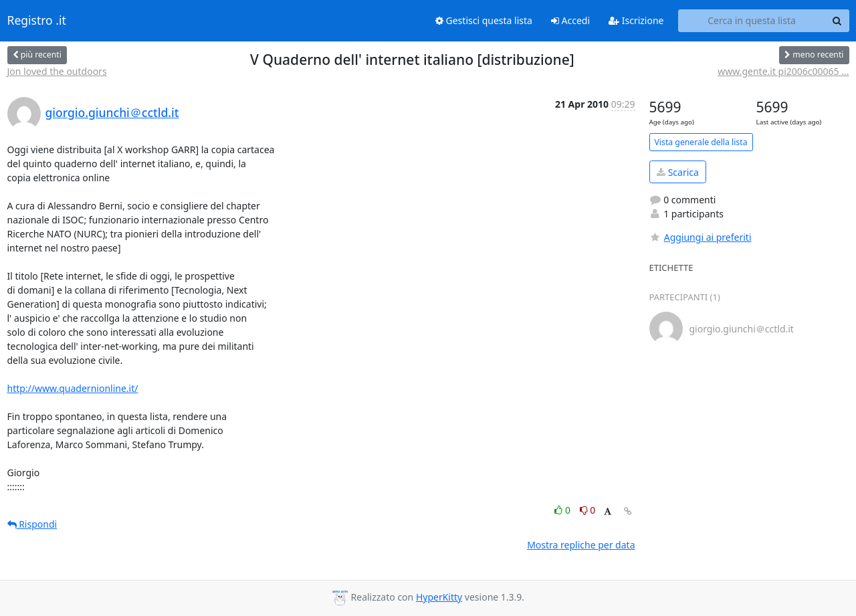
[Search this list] (752, 21)
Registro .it (37, 21)
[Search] (837, 21)
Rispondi (32, 524)
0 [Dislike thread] (588, 510)
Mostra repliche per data (581, 545)
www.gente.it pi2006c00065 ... (783, 71)
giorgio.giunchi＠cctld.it (112, 112)
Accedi (570, 20)
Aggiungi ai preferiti (701, 237)
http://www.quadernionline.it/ (73, 388)
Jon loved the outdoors (57, 71)
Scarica (678, 172)
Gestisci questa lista (484, 20)
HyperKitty (439, 597)
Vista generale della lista (701, 142)
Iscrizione (636, 20)
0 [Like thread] (563, 510)
